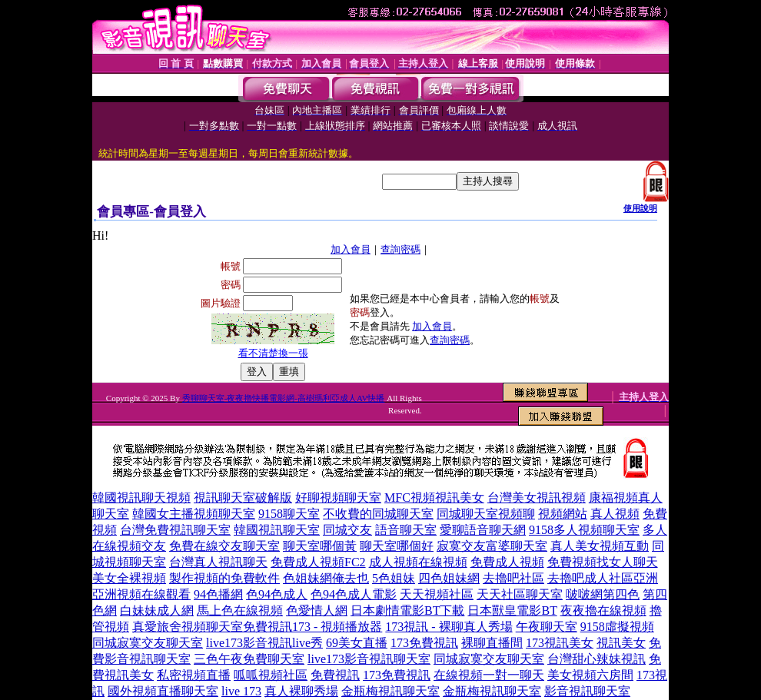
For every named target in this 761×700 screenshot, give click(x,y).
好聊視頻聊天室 (338, 498)
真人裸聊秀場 (301, 691)
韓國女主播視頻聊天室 (194, 514)
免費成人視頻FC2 (318, 562)
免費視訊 (335, 675)
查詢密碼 (400, 249)
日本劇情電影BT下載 (407, 610)
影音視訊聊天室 (587, 691)
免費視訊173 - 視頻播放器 (312, 627)
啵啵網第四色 (603, 594)
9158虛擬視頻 (617, 627)
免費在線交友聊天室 (224, 546)
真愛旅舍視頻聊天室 (188, 627)
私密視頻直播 (194, 675)
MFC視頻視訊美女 (434, 498)
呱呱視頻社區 (271, 675)
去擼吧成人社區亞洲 (603, 578)
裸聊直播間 (492, 643)
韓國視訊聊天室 (277, 530)
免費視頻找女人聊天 (603, 562)
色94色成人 (277, 594)
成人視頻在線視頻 (418, 562)
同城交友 (347, 530)
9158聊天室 (289, 514)
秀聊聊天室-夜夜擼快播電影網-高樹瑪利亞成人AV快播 (284, 398)
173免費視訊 (424, 643)
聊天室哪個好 (397, 546)
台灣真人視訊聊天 (218, 562)
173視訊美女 (560, 643)
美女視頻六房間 (590, 675)
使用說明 (640, 208)
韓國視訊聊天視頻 (141, 498)
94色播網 (218, 594)
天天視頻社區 (437, 594)
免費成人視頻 (507, 562)
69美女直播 (357, 643)
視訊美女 (621, 643)
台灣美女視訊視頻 (537, 498)
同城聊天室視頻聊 (486, 514)
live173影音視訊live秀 (264, 643)
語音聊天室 (406, 530)
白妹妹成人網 (157, 610)
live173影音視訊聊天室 (369, 659)
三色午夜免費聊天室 (249, 659)
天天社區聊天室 (520, 594)
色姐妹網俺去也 (326, 578)
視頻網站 (563, 514)
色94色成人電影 (354, 594)
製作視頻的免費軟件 (224, 578)
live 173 (241, 691)
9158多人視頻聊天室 (584, 530)
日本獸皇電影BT (512, 610)
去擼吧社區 (513, 578)
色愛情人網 (317, 610)
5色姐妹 (394, 578)
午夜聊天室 (547, 627)
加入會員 (351, 249)
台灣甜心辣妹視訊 (597, 659)
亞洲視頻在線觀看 (141, 594)
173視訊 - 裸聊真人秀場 (449, 627)
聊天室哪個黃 (320, 546)
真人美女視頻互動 (600, 546)
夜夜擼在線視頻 (603, 610)
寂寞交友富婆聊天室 (492, 546)
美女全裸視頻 (129, 578)
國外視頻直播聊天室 (163, 691)
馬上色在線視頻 (240, 610)
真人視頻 (615, 514)
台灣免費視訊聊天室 (175, 530)
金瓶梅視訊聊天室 (390, 691)
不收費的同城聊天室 (378, 514)
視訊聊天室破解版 (243, 498)
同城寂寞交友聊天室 (148, 643)
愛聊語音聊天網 (483, 530)
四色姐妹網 (449, 578)
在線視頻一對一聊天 (489, 675)
